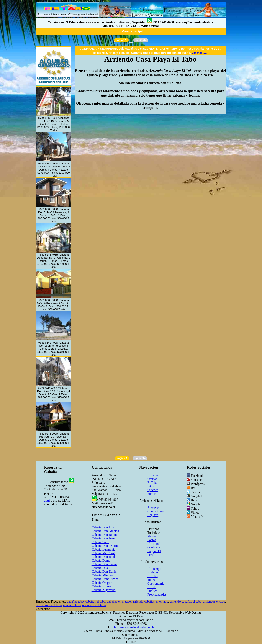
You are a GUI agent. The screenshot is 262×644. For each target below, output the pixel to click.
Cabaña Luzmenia (104, 549)
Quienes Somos (153, 492)
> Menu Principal (131, 31)
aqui (47, 500)
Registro (153, 515)
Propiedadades (157, 595)
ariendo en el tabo (94, 605)
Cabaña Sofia (101, 542)
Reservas (154, 508)
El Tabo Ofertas (152, 477)
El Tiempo (154, 569)
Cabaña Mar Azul (103, 553)
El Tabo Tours (152, 578)
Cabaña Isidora (102, 586)
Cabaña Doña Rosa (104, 564)
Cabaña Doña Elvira (105, 579)
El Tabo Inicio (152, 484)
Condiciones (156, 511)
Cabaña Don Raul (103, 557)
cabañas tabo (75, 601)
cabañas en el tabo (119, 601)
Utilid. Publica (152, 589)
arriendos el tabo (214, 601)
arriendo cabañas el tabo (186, 601)
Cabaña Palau (101, 568)
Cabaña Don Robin (104, 535)
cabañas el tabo (95, 601)
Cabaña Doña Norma (106, 546)
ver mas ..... (200, 53)
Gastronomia (156, 583)
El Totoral (154, 544)
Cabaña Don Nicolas (105, 531)
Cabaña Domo (101, 560)
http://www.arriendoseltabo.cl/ (134, 627)
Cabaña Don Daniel (105, 572)
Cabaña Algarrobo (104, 590)
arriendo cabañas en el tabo (150, 601)
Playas (152, 536)
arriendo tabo (72, 605)
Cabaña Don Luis (103, 527)
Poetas (152, 540)
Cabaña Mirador (102, 575)
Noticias (153, 572)
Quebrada (154, 547)
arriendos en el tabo (49, 605)
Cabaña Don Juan (103, 538)
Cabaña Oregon (102, 583)
